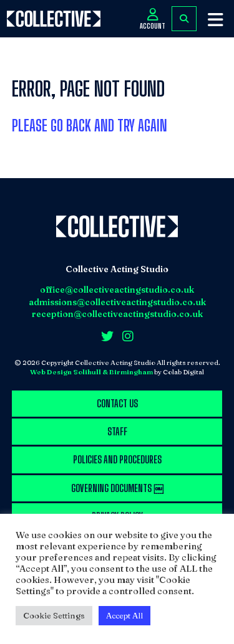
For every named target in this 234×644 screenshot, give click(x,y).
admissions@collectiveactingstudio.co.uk (117, 302)
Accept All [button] (124, 615)
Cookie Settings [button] (54, 615)
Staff (117, 431)
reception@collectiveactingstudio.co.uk (117, 314)
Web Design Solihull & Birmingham (91, 372)
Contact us (117, 403)
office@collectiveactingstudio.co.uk (117, 290)
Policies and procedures (117, 459)
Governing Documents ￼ (117, 488)
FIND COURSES (184, 19)
